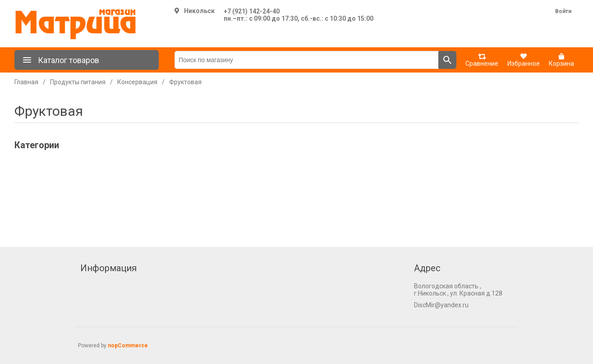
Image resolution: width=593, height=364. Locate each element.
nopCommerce (128, 346)
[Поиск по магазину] (307, 60)
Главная (26, 82)
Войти (563, 11)
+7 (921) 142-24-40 (252, 11)
